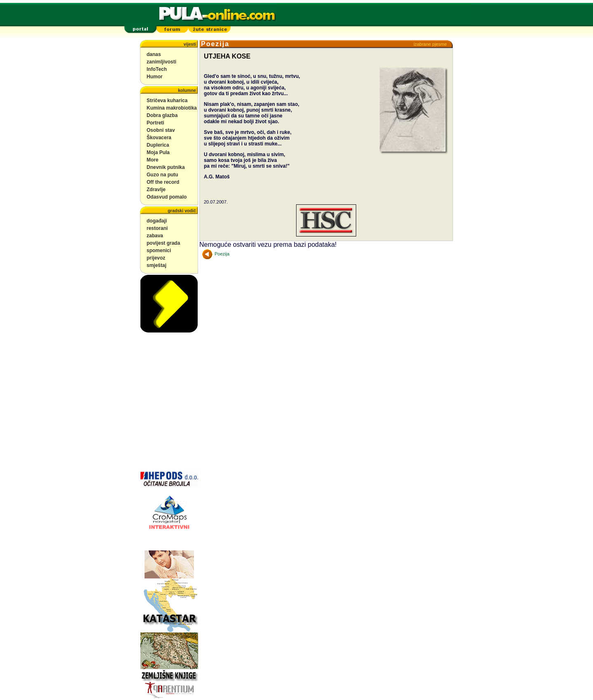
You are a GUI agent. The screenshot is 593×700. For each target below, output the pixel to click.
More (153, 160)
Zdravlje (156, 190)
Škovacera (159, 138)
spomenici (159, 251)
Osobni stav (161, 130)
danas (154, 54)
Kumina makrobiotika (172, 108)
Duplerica (158, 145)
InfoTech (157, 69)
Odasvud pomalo (167, 197)
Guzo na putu (162, 175)
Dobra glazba (162, 115)
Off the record (163, 182)
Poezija (216, 254)
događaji (157, 221)
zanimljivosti (161, 62)
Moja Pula (158, 152)
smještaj (156, 265)
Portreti (155, 123)
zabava (155, 236)
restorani (157, 228)
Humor (155, 77)
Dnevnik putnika (166, 167)
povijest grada (163, 243)
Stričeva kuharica (167, 101)
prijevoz (156, 258)
